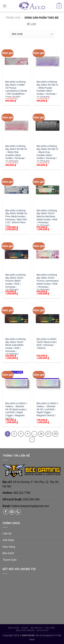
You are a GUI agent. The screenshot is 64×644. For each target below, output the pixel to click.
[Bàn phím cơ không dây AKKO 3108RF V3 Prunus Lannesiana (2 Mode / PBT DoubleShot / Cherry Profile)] (16, 61)
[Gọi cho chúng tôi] (18, 512)
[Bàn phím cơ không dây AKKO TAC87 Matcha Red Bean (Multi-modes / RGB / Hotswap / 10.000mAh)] (48, 190)
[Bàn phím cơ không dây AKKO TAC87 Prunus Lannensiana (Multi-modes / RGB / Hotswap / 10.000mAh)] (48, 254)
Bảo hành (8, 553)
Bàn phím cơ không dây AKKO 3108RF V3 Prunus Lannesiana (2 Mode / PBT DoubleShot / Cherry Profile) (16, 89)
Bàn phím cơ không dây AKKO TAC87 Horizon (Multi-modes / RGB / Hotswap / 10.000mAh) (15, 282)
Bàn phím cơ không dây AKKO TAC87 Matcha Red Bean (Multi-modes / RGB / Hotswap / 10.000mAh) (47, 218)
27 (48, 434)
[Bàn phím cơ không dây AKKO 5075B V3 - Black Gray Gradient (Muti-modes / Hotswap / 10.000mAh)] (48, 126)
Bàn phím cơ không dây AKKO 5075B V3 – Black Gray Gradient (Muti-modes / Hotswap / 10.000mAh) (47, 153)
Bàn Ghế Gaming (25, 630)
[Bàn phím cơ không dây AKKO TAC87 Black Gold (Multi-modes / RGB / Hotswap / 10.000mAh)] (16, 319)
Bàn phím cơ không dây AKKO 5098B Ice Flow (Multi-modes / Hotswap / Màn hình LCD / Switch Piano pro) (16, 218)
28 (55, 434)
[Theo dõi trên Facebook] (6, 512)
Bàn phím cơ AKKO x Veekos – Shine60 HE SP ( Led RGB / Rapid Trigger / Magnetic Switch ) (47, 409)
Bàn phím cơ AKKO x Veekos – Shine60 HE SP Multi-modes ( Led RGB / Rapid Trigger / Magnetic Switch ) (16, 411)
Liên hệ (7, 534)
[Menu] (5, 6)
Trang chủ (13, 18)
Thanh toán (10, 560)
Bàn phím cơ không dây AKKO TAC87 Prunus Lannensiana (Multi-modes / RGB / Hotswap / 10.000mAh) (48, 282)
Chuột (25, 628)
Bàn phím (13, 628)
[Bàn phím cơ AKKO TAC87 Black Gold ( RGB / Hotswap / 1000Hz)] (48, 319)
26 (41, 434)
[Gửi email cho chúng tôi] (12, 512)
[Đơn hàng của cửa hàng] (32, 34)
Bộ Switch (37, 628)
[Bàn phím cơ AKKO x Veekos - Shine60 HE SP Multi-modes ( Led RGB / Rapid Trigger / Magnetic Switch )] (16, 383)
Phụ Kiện (50, 628)
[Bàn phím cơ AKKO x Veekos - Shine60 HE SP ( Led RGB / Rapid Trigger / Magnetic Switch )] (48, 383)
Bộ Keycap (43, 630)
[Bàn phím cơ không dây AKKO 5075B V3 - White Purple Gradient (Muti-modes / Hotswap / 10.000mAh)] (48, 61)
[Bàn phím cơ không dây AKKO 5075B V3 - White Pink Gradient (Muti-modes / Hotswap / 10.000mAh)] (16, 126)
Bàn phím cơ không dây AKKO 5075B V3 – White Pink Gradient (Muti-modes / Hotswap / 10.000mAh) (16, 153)
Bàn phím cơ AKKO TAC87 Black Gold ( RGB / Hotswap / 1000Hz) (47, 344)
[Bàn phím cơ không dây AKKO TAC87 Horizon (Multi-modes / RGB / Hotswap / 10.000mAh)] (16, 254)
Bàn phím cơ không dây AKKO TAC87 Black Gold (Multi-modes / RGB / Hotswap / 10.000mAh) (15, 347)
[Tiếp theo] (32, 440)
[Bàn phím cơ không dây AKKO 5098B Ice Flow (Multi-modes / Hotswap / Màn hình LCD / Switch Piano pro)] (16, 190)
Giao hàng (9, 547)
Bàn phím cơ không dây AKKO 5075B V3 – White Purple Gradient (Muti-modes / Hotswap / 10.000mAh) (47, 89)
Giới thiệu (8, 540)
